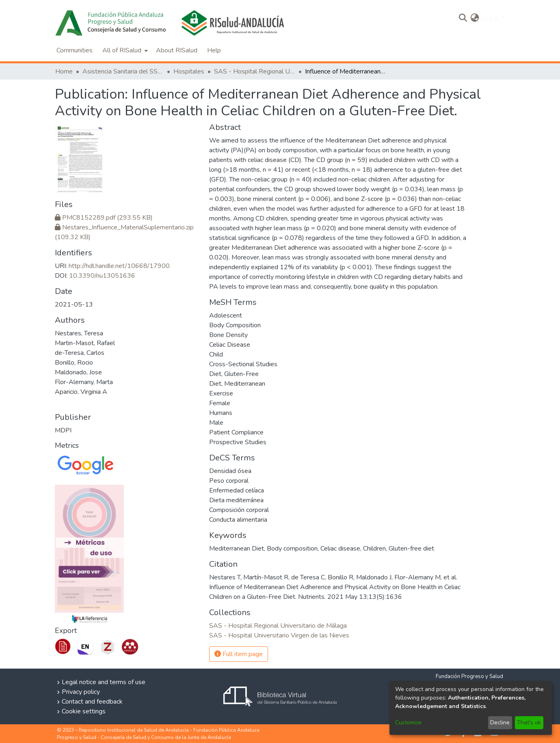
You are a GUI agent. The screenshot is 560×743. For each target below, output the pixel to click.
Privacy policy (81, 692)
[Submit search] (463, 18)
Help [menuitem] (214, 50)
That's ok (529, 722)
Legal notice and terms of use (104, 682)
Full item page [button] (239, 654)
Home (64, 71)
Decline (500, 722)
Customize (408, 722)
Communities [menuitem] (75, 50)
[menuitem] (475, 18)
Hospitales (189, 71)
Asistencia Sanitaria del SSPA (123, 71)
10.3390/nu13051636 (102, 276)
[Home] (113, 23)
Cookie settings (84, 711)
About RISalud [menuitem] (177, 50)
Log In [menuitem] (491, 18)
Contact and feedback (92, 702)
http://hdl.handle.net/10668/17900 (119, 266)
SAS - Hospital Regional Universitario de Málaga (255, 71)
